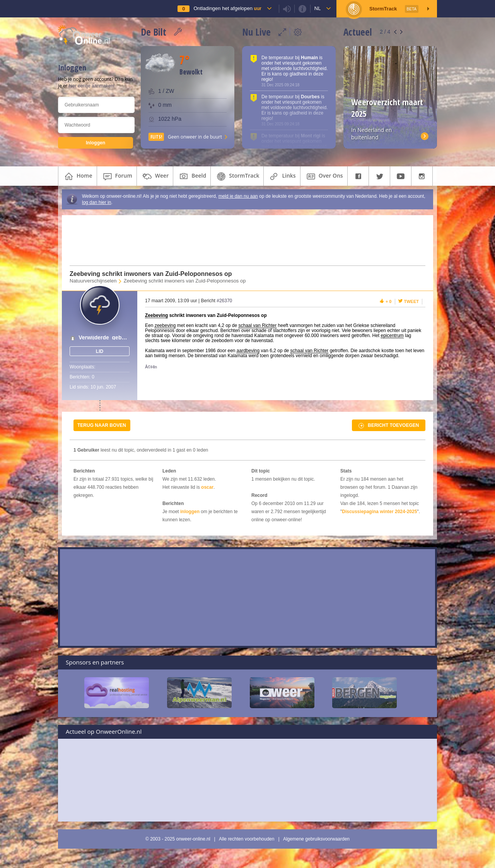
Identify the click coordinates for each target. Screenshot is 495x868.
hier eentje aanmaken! (92, 86)
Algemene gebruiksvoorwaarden (316, 839)
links (282, 176)
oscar (207, 487)
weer (155, 176)
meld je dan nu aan (238, 196)
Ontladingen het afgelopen (227, 8)
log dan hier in (96, 202)
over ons (324, 176)
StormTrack (237, 176)
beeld (192, 176)
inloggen (190, 512)
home (78, 176)
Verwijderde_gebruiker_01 (104, 338)
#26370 (224, 301)
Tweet (412, 301)
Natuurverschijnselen (93, 281)
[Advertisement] (243, 240)
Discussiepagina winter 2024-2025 (379, 512)
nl (318, 8)
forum (117, 176)
